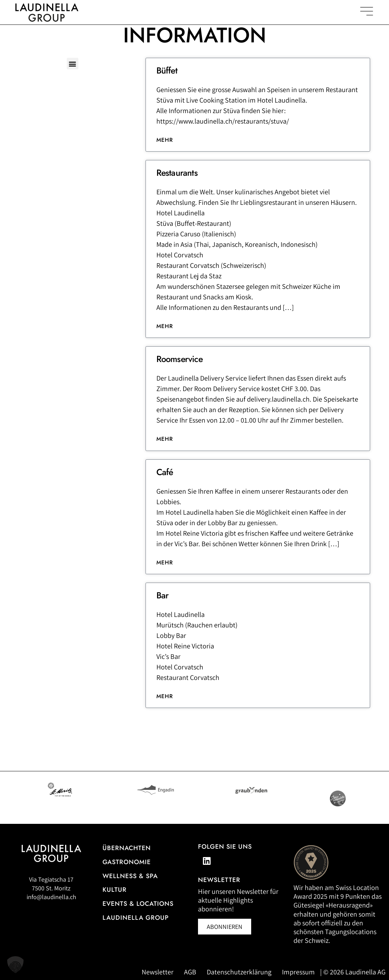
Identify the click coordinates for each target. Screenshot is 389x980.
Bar (162, 595)
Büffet (167, 70)
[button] (73, 64)
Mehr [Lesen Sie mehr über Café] (165, 562)
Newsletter (158, 972)
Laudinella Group (136, 918)
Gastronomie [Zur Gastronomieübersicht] (127, 862)
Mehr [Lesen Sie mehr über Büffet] (165, 140)
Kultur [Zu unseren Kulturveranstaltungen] (115, 890)
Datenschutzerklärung (239, 972)
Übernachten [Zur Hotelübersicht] (127, 848)
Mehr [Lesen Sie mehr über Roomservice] (165, 439)
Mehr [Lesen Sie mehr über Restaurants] (165, 326)
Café (165, 472)
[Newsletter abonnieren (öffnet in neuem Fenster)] (225, 927)
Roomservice (179, 359)
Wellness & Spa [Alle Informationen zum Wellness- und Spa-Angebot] (130, 876)
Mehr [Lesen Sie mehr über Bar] (165, 696)
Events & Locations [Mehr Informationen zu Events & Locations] (138, 904)
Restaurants (177, 173)
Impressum (298, 972)
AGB (190, 972)
